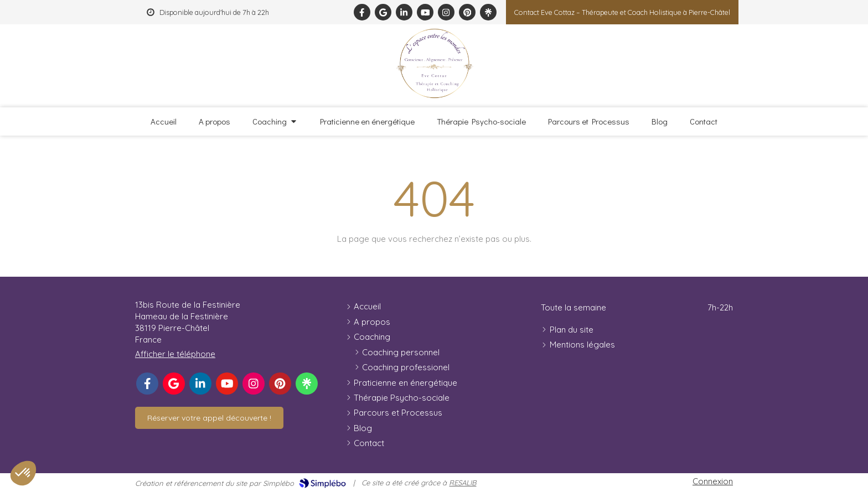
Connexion (713, 481)
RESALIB (463, 483)
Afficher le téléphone (175, 354)
